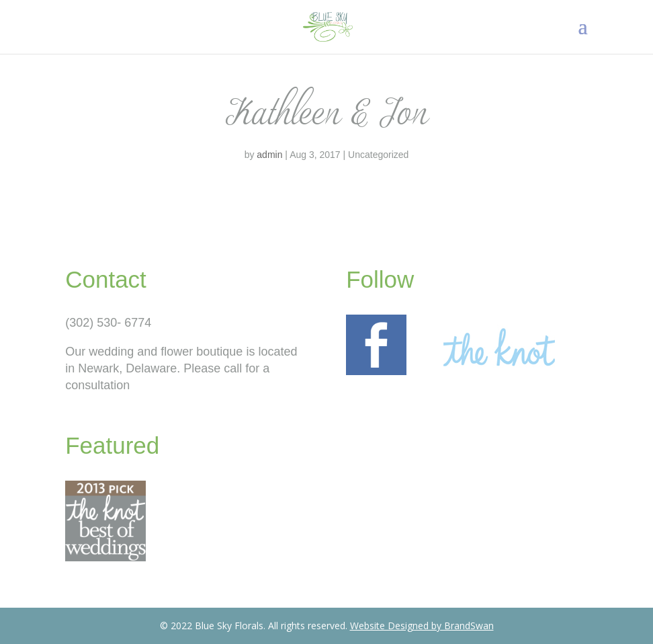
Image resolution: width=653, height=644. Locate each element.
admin (269, 155)
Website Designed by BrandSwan (422, 626)
